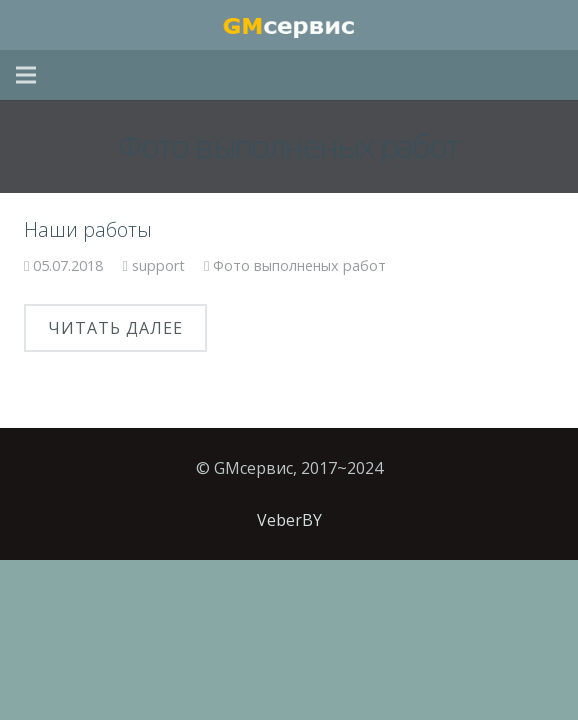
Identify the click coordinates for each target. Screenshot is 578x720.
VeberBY (289, 520)
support (158, 265)
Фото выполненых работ (299, 265)
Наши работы (88, 229)
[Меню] (26, 75)
